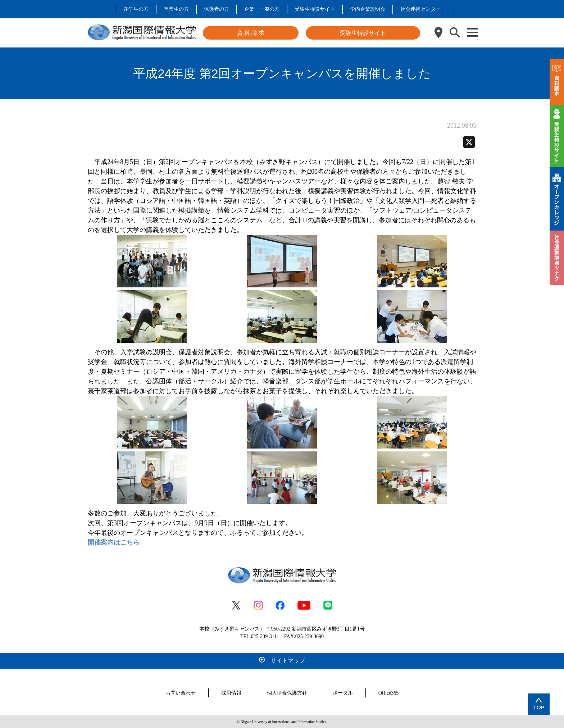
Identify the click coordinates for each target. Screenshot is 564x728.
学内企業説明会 (368, 9)
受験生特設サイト (315, 9)
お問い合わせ (181, 693)
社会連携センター (420, 9)
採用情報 (231, 693)
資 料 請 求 (251, 33)
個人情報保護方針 (287, 693)
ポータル (343, 693)
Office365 (389, 693)
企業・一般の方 (262, 9)
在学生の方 (136, 9)
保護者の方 (217, 9)
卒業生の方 (176, 9)
